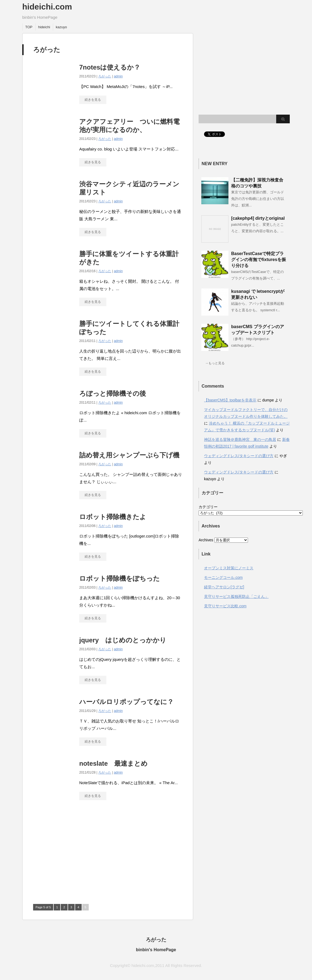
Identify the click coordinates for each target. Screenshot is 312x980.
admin (118, 76)
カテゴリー (208, 507)
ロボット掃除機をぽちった (120, 578)
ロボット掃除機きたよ (113, 517)
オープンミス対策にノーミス (229, 568)
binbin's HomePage (156, 950)
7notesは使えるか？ (110, 67)
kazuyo (61, 27)
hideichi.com (47, 7)
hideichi (44, 27)
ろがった (105, 76)
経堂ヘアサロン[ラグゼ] (224, 587)
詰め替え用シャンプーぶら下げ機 (129, 455)
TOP (29, 27)
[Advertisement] (79, 855)
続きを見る (93, 100)
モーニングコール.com (223, 577)
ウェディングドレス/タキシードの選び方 (239, 456)
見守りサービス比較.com (225, 606)
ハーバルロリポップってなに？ (126, 702)
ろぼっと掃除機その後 (113, 393)
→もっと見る (215, 363)
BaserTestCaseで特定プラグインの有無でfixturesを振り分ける (259, 260)
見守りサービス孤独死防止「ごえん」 (236, 596)
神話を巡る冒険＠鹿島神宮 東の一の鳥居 (240, 439)
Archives (206, 540)
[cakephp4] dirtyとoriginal (258, 218)
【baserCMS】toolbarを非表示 (230, 400)
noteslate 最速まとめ (113, 763)
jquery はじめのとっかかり (123, 640)
